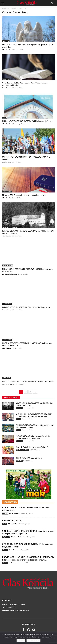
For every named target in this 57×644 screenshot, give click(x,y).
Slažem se (21, 640)
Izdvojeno (6, 41)
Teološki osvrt (7, 153)
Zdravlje (5, 513)
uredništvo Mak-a (8, 384)
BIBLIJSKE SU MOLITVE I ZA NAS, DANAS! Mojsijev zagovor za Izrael (28, 381)
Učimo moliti (7, 378)
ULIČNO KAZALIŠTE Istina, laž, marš (29, 458)
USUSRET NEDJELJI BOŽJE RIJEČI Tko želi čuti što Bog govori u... (27, 307)
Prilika (5, 524)
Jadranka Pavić (14, 513)
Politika (5, 563)
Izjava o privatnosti (34, 640)
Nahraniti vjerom (8, 265)
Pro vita (18, 430)
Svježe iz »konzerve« (22, 450)
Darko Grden (7, 310)
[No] (54, 638)
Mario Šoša (12, 550)
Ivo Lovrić (12, 563)
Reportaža (19, 441)
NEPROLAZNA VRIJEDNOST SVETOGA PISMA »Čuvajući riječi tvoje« (28, 121)
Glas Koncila (7, 50)
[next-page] (35, 392)
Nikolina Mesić (16, 537)
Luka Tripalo (7, 88)
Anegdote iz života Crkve (10, 227)
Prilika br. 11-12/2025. (12, 521)
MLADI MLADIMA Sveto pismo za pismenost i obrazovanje (24, 195)
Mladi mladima (7, 191)
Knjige (5, 117)
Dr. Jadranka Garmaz (9, 274)
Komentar (19, 461)
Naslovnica (6, 9)
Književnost (6, 537)
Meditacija (19, 408)
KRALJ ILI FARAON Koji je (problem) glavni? (32, 447)
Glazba (5, 550)
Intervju (18, 419)
